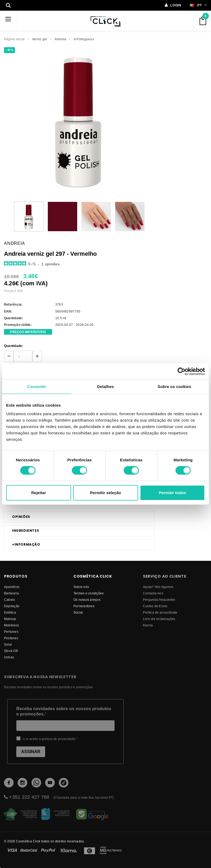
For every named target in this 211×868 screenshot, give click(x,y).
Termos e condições (89, 593)
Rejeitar (39, 493)
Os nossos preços (87, 600)
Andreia (60, 39)
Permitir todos (173, 493)
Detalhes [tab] (105, 386)
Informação (26, 545)
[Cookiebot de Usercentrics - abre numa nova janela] (181, 371)
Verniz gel (40, 39)
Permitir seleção (105, 493)
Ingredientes (26, 531)
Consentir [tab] (37, 386)
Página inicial (14, 39)
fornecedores (84, 606)
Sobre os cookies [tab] (174, 386)
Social (78, 612)
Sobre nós (81, 587)
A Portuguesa (84, 39)
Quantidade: (14, 346)
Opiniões (21, 517)
